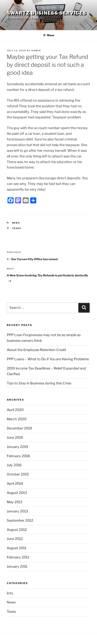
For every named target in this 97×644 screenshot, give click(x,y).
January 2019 (17, 447)
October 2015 (18, 474)
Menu (49, 35)
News (16, 223)
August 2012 (17, 530)
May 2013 (15, 502)
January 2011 (17, 566)
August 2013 (17, 493)
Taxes (17, 228)
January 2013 (17, 511)
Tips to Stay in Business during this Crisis (39, 383)
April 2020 (15, 410)
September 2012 (20, 520)
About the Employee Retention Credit (36, 350)
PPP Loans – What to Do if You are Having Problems (48, 359)
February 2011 (18, 557)
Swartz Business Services (47, 13)
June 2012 (15, 539)
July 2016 (14, 465)
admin (36, 51)
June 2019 (15, 437)
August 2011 (17, 548)
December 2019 (19, 428)
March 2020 (17, 419)
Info (10, 593)
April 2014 (15, 483)
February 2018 (18, 456)
